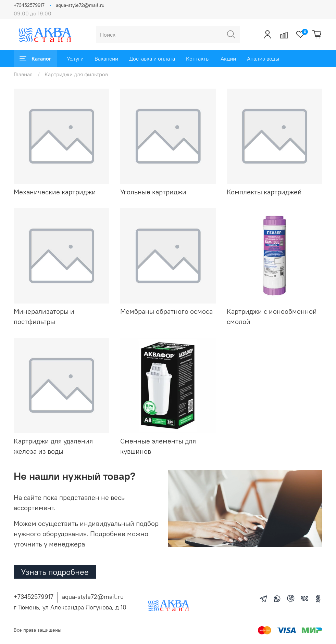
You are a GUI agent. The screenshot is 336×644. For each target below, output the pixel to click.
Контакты (198, 59)
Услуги (75, 59)
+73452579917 (29, 5)
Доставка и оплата (152, 59)
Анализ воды (263, 59)
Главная (23, 74)
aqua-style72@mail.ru (80, 5)
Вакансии (106, 59)
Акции (228, 59)
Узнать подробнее (55, 572)
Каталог (35, 59)
